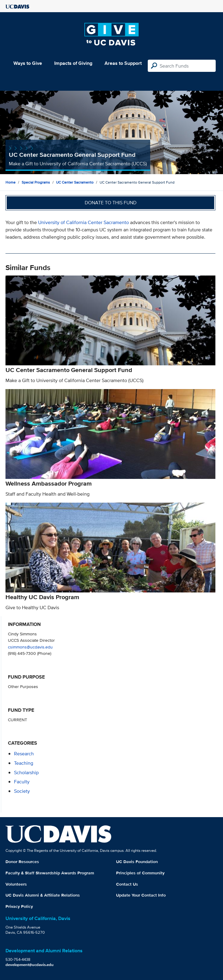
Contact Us (127, 884)
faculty (22, 782)
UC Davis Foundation (137, 862)
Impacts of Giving (73, 63)
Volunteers (16, 884)
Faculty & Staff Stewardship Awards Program (50, 873)
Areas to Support (123, 63)
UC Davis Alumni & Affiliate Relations (43, 895)
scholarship (26, 773)
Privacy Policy (19, 906)
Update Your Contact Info (141, 895)
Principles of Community (140, 873)
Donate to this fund (111, 203)
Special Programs (36, 182)
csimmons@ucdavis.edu (30, 647)
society (22, 791)
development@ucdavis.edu (30, 965)
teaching (24, 763)
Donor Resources (22, 862)
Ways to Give (28, 63)
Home (11, 182)
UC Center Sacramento (75, 182)
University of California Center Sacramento (83, 222)
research (24, 754)
